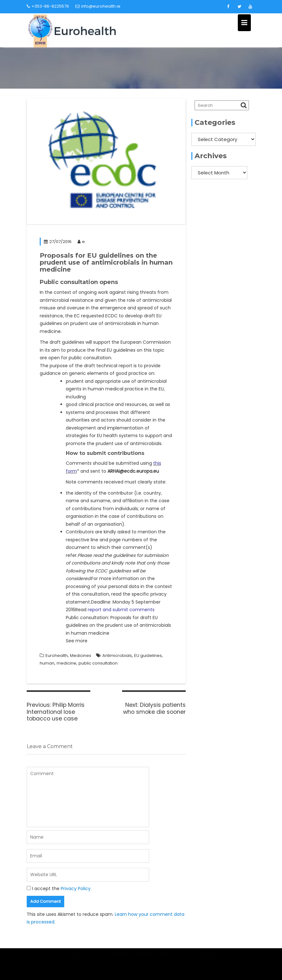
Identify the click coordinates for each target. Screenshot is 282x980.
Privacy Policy (76, 889)
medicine (66, 663)
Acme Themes (236, 960)
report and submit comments (121, 610)
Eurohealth (57, 656)
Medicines (81, 656)
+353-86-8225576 (48, 6)
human (47, 663)
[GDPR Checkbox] (29, 888)
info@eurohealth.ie (98, 6)
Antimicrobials (117, 656)
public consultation (98, 663)
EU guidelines (148, 656)
